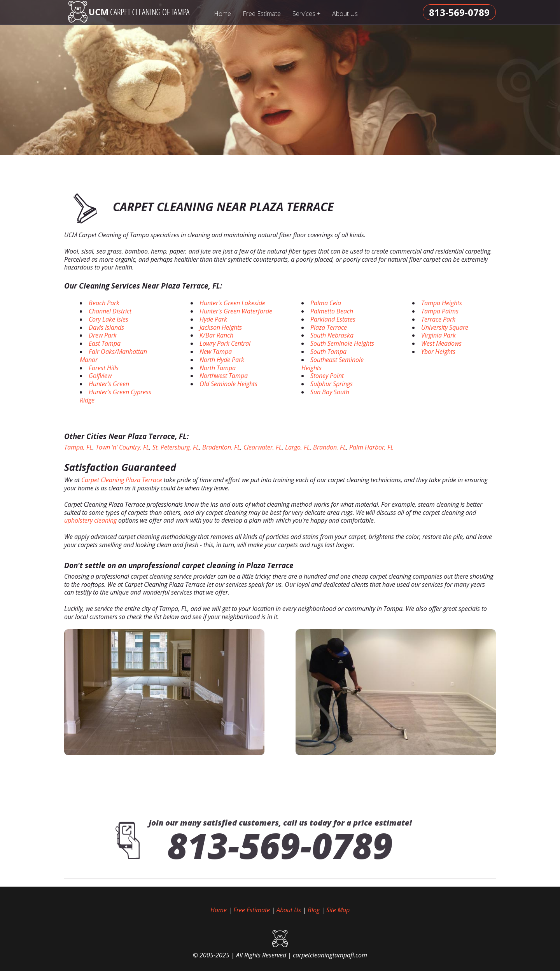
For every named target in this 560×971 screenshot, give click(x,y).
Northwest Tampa (224, 376)
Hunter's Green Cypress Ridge (115, 396)
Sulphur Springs (332, 384)
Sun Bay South (330, 392)
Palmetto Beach (332, 311)
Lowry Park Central (225, 343)
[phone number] (459, 12)
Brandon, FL (330, 447)
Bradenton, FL (221, 447)
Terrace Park (438, 319)
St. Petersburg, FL (176, 447)
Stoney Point (327, 376)
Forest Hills (104, 368)
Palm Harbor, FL (371, 447)
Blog (314, 910)
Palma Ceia (326, 303)
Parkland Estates (333, 319)
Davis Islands (106, 327)
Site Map (338, 910)
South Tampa (328, 352)
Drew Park (103, 335)
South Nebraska (332, 335)
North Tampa (218, 368)
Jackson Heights (221, 327)
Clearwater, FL (263, 447)
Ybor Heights (438, 352)
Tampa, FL (78, 447)
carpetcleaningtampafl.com (330, 955)
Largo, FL (297, 447)
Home (222, 14)
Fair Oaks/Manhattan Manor (113, 356)
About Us (345, 14)
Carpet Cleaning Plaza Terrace (122, 480)
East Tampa (105, 343)
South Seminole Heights (342, 343)
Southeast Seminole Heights (332, 364)
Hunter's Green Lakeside (232, 303)
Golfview (100, 376)
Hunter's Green (109, 384)
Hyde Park (213, 319)
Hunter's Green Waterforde (236, 311)
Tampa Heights (442, 303)
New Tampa (216, 352)
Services (307, 13)
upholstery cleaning (90, 520)
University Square (445, 327)
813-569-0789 (280, 845)
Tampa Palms (440, 311)
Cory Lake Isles (108, 319)
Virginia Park (438, 335)
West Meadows (441, 343)
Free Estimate (262, 14)
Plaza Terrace (329, 327)
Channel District (110, 311)
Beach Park (104, 303)
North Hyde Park (222, 360)
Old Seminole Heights (228, 384)
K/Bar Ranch (216, 335)
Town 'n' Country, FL (122, 447)
